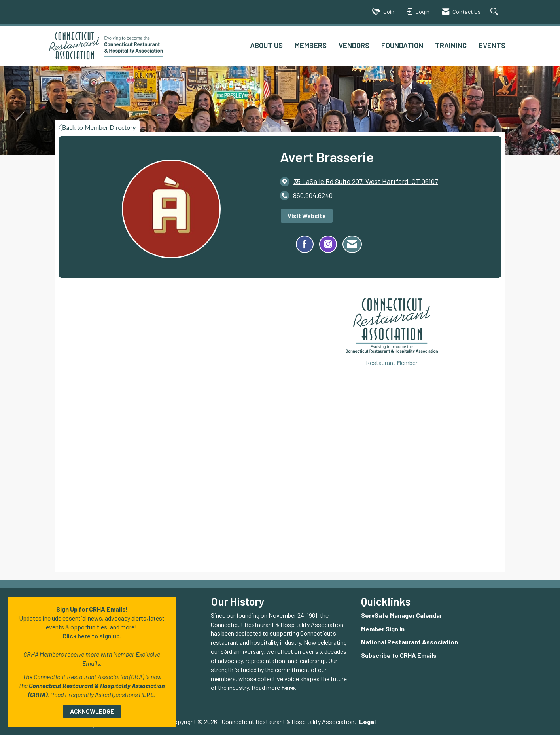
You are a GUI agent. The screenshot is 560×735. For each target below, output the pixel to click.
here (288, 687)
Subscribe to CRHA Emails (399, 655)
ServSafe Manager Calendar (402, 615)
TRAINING (451, 45)
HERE (146, 694)
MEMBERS (311, 45)
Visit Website (307, 216)
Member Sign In (383, 629)
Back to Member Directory (97, 127)
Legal (367, 721)
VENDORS (354, 45)
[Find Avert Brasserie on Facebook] (305, 244)
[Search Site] (495, 12)
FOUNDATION (402, 45)
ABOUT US (266, 45)
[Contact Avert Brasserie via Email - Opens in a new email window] (352, 244)
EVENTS (492, 45)
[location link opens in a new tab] (366, 181)
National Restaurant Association (410, 642)
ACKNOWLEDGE (92, 711)
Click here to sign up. (92, 636)
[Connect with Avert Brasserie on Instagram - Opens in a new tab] (328, 244)
